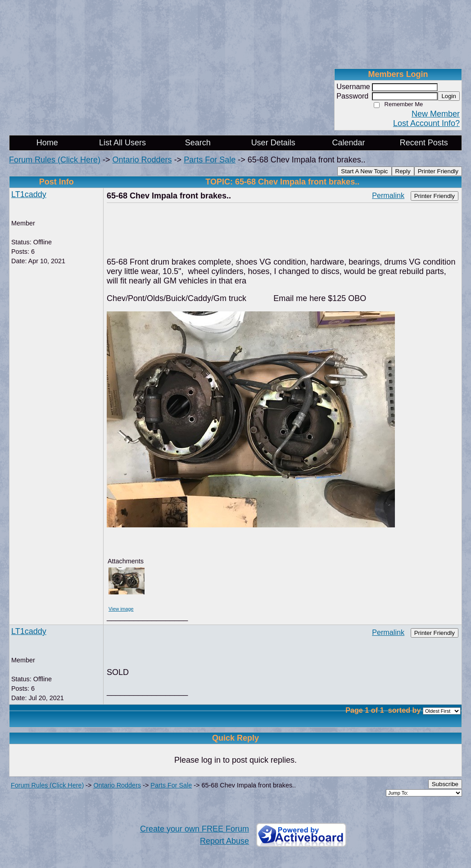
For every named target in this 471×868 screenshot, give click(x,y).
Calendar (348, 143)
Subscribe (445, 784)
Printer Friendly (438, 171)
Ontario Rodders (142, 160)
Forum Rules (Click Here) (55, 160)
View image (121, 609)
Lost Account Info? (426, 123)
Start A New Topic (364, 171)
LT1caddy (29, 194)
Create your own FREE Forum (195, 829)
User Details (273, 143)
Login (449, 96)
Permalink (388, 195)
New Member (436, 114)
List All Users (122, 143)
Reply (403, 171)
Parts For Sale (210, 160)
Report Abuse (224, 841)
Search (198, 143)
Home (47, 143)
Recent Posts (424, 143)
